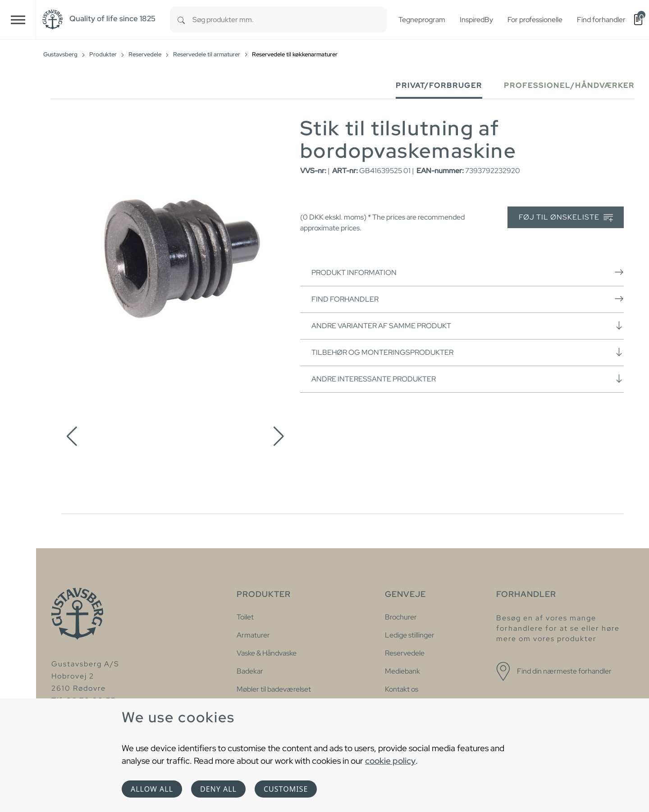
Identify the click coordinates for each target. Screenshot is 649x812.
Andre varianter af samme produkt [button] (468, 326)
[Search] (181, 20)
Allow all (152, 789)
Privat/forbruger (439, 85)
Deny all (218, 789)
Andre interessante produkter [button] (468, 379)
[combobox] (290, 20)
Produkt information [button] (468, 272)
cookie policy (390, 761)
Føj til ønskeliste (566, 218)
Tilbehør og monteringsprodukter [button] (468, 352)
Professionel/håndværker (569, 85)
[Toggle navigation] (18, 20)
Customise (286, 789)
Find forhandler (468, 299)
